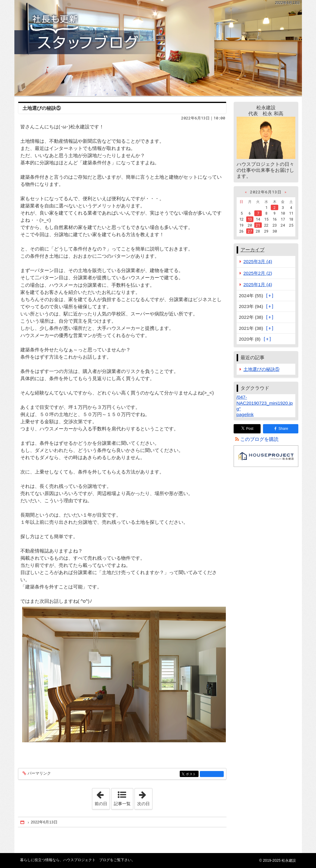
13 (250, 219)
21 (258, 225)
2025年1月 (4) (258, 284)
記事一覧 (122, 804)
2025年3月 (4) (258, 261)
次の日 (145, 797)
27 (250, 231)
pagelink (245, 414)
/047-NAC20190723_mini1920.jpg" (265, 403)
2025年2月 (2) (258, 273)
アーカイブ (253, 250)
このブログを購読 (259, 439)
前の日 (102, 797)
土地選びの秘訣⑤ (42, 108)
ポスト (192, 774)
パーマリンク (39, 774)
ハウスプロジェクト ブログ (158, 48)
